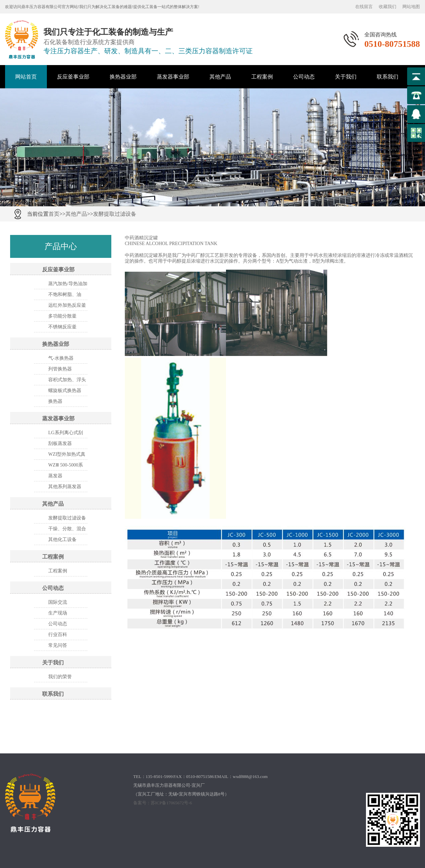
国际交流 (58, 602)
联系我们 (388, 77)
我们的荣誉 (60, 677)
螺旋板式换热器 (65, 391)
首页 (54, 214)
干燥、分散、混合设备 (67, 530)
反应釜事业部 (73, 77)
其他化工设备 (62, 540)
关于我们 (346, 77)
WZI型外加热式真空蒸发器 (67, 456)
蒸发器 (55, 476)
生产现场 (58, 613)
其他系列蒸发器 (65, 487)
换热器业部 (123, 77)
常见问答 (58, 645)
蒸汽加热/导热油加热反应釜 (68, 285)
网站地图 (411, 7)
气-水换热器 (61, 358)
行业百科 (58, 635)
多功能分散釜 (62, 316)
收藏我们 (388, 7)
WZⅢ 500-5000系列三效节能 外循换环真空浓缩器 (68, 467)
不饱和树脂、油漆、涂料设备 (65, 296)
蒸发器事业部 (173, 77)
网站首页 (26, 77)
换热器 (55, 401)
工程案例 (262, 77)
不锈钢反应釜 (62, 327)
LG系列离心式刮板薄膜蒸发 (66, 434)
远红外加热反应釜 (67, 305)
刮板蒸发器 (60, 443)
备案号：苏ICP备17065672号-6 (163, 803)
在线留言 (364, 7)
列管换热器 (60, 369)
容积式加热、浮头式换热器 (67, 381)
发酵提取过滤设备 (115, 214)
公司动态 (304, 77)
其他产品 (220, 77)
